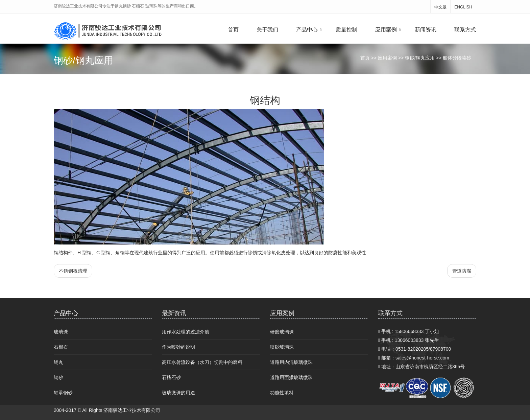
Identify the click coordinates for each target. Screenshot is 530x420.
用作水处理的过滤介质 (186, 332)
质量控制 (346, 30)
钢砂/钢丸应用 (420, 58)
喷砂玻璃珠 (282, 347)
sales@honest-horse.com (422, 358)
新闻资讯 (426, 30)
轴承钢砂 (63, 393)
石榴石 (61, 347)
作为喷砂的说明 (178, 347)
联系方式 (465, 30)
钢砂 (58, 377)
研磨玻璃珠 (282, 332)
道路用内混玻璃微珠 (291, 362)
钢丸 (58, 362)
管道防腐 (462, 271)
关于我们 (267, 30)
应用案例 (386, 30)
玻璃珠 (61, 332)
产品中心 (307, 30)
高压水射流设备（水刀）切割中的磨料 (202, 362)
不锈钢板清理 (73, 271)
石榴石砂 (171, 377)
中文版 (440, 7)
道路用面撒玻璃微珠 (291, 377)
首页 (233, 30)
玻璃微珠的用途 (178, 393)
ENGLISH (463, 7)
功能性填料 (282, 393)
